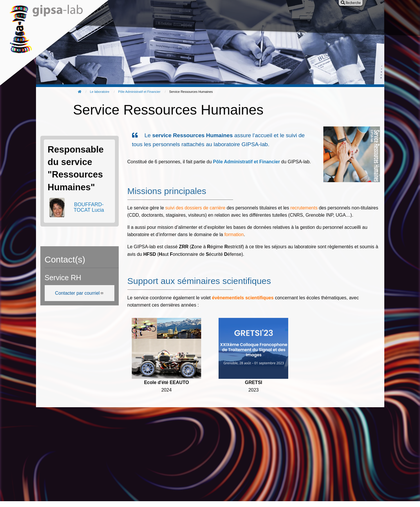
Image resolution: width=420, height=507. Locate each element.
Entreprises (295, 17)
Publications (187, 17)
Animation (220, 17)
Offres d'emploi (257, 17)
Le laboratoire (117, 17)
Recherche (153, 17)
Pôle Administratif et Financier (139, 92)
